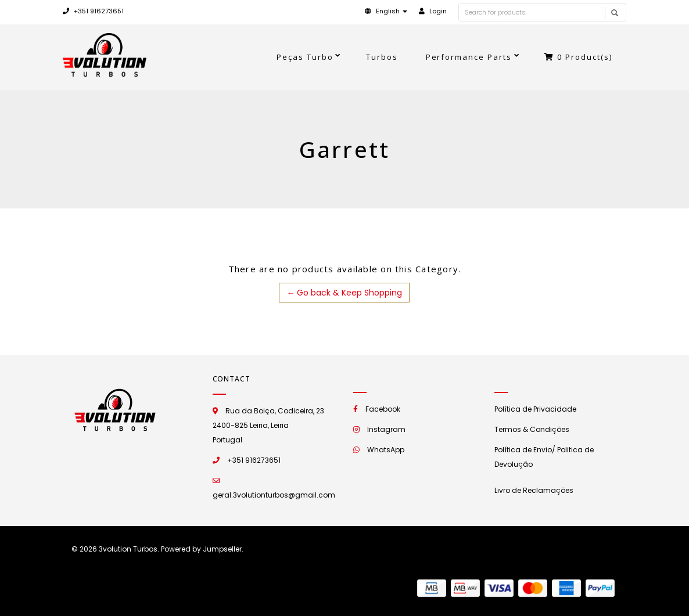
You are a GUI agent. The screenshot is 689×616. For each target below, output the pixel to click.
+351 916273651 (93, 11)
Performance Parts (469, 57)
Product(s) (578, 57)
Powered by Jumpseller (201, 549)
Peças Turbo (305, 57)
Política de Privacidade (535, 409)
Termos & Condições (532, 429)
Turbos (382, 57)
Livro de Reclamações (534, 490)
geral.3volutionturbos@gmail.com (274, 495)
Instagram (386, 429)
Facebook (383, 409)
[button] (386, 11)
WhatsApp (386, 450)
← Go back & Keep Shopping (344, 293)
